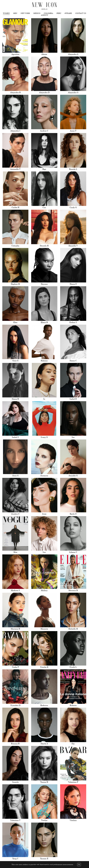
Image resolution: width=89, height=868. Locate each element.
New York (25, 13)
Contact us (81, 13)
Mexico (37, 13)
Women (6, 13)
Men (15, 13)
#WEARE (68, 13)
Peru (59, 13)
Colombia (48, 13)
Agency (44, 15)
